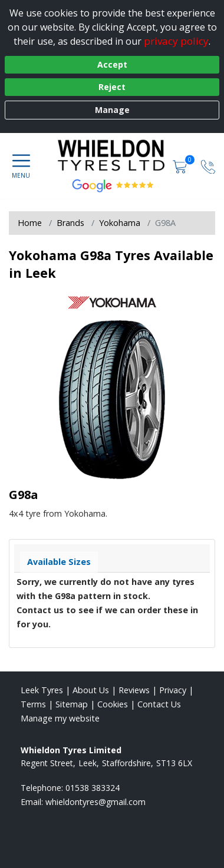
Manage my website (60, 718)
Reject (112, 87)
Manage (112, 110)
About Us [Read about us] (91, 690)
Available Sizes (59, 562)
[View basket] (181, 166)
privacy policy (176, 41)
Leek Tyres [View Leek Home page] (42, 690)
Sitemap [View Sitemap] (72, 704)
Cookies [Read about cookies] (113, 704)
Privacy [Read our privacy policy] (173, 690)
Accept (112, 64)
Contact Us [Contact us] (159, 704)
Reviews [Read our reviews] (134, 690)
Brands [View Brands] (70, 223)
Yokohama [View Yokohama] (120, 223)
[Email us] (95, 802)
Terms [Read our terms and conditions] (33, 704)
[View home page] (129, 157)
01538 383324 (93, 788)
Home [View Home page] (30, 223)
